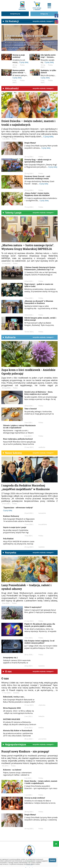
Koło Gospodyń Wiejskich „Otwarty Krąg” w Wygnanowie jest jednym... (41, 166)
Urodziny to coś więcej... (19, 61)
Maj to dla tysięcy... (48, 75)
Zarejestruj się (15, 14)
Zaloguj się (44, 14)
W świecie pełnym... (20, 75)
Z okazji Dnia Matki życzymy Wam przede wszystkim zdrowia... (41, 147)
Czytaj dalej (24, 62)
